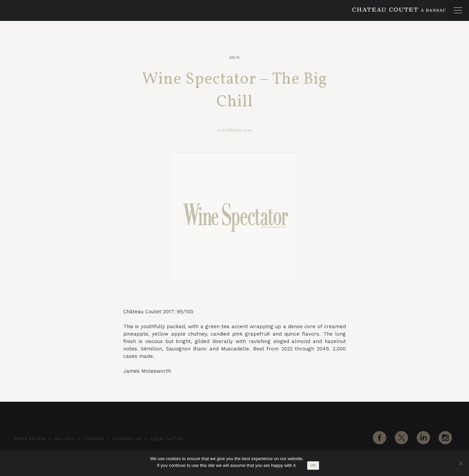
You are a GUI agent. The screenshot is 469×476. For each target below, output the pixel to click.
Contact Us (127, 439)
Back (235, 58)
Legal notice (167, 439)
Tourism (94, 439)
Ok (313, 465)
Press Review (30, 439)
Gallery (64, 439)
